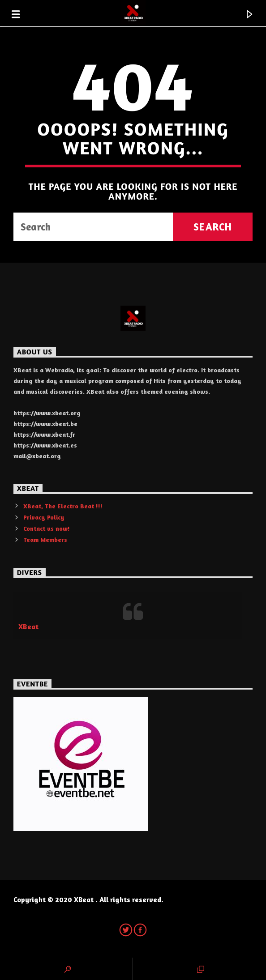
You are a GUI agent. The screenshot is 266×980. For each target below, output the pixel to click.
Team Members (45, 539)
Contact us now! (47, 528)
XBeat (29, 626)
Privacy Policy (44, 517)
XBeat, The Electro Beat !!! (63, 506)
